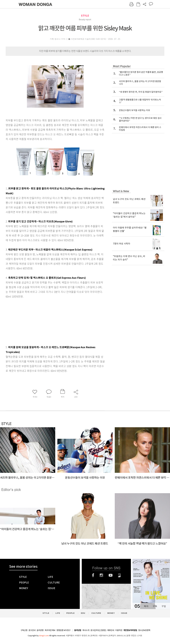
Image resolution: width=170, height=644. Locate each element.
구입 (164, 606)
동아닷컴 (78, 630)
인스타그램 (101, 575)
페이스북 (93, 575)
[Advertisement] (48, 321)
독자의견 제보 (50, 630)
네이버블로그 (119, 575)
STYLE (85, 16)
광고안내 (32, 630)
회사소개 (86, 630)
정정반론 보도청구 (63, 630)
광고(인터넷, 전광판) (98, 630)
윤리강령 (40, 630)
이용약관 (119, 630)
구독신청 (24, 630)
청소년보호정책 (144, 630)
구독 (155, 606)
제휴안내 (111, 630)
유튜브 (111, 575)
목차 (146, 606)
